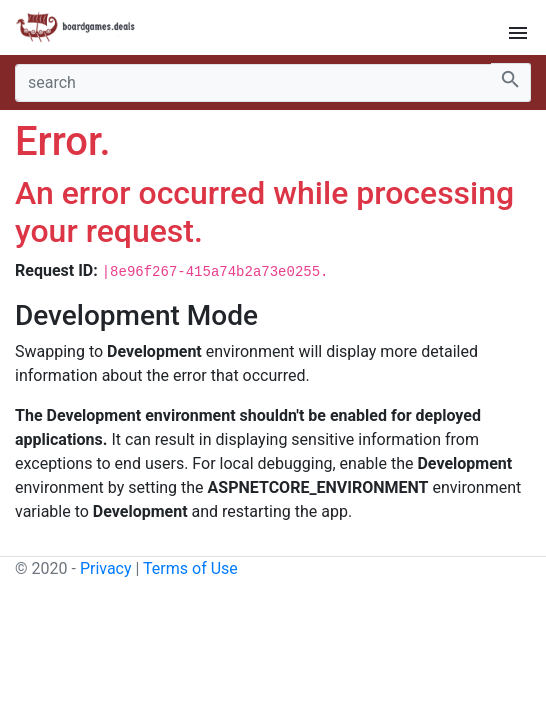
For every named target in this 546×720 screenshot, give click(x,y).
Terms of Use (190, 568)
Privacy (106, 568)
